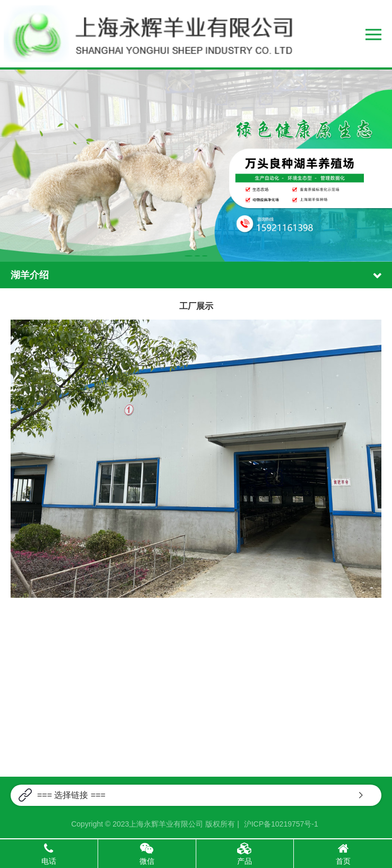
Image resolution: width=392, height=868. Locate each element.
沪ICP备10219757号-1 (281, 824)
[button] (189, 256)
